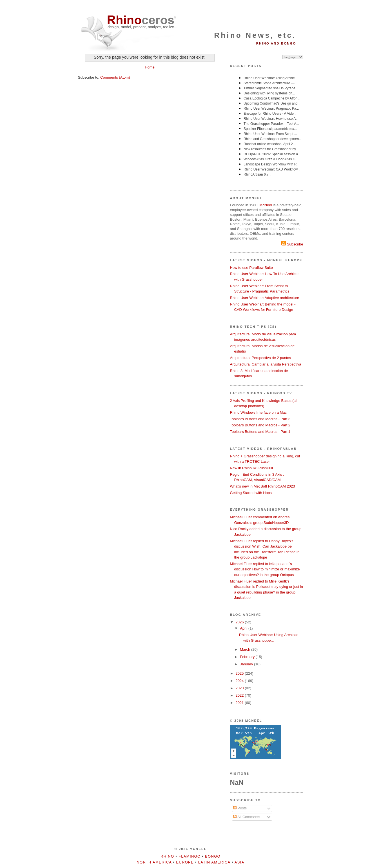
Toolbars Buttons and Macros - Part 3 (260, 419)
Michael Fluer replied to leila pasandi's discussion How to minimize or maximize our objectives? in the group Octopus (265, 569)
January (247, 664)
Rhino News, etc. (255, 35)
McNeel (266, 205)
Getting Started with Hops (251, 493)
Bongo (213, 856)
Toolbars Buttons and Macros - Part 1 (260, 432)
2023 (240, 688)
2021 (240, 703)
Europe (185, 862)
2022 (240, 695)
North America (154, 862)
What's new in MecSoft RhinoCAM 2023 (263, 486)
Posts (240, 808)
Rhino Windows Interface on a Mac (259, 412)
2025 (240, 673)
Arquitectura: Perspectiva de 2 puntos (261, 358)
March (246, 649)
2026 (240, 622)
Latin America (214, 862)
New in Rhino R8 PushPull (251, 468)
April (244, 628)
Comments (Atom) (115, 77)
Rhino (167, 856)
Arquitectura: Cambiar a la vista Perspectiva (266, 364)
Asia (239, 862)
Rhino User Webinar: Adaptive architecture (265, 298)
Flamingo (190, 856)
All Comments (247, 817)
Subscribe (292, 244)
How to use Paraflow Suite (251, 268)
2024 (240, 681)
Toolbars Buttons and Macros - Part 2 (260, 425)
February (248, 657)
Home (150, 67)
